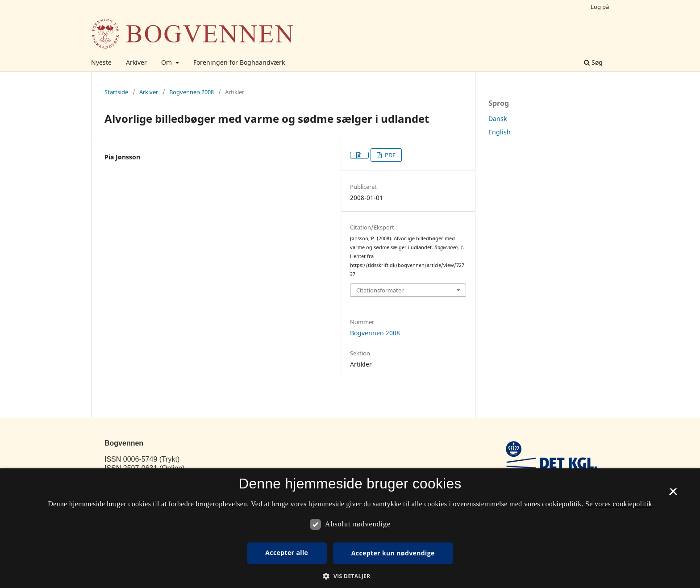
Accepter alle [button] (287, 553)
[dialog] (350, 528)
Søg (593, 62)
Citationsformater (380, 290)
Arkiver (136, 62)
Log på (600, 7)
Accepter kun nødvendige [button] (393, 553)
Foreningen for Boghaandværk (239, 62)
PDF (390, 155)
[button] (350, 576)
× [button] (673, 495)
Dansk (498, 119)
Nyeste (101, 62)
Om (167, 62)
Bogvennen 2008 (192, 92)
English (500, 132)
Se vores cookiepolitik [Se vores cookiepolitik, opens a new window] (619, 504)
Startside (116, 92)
